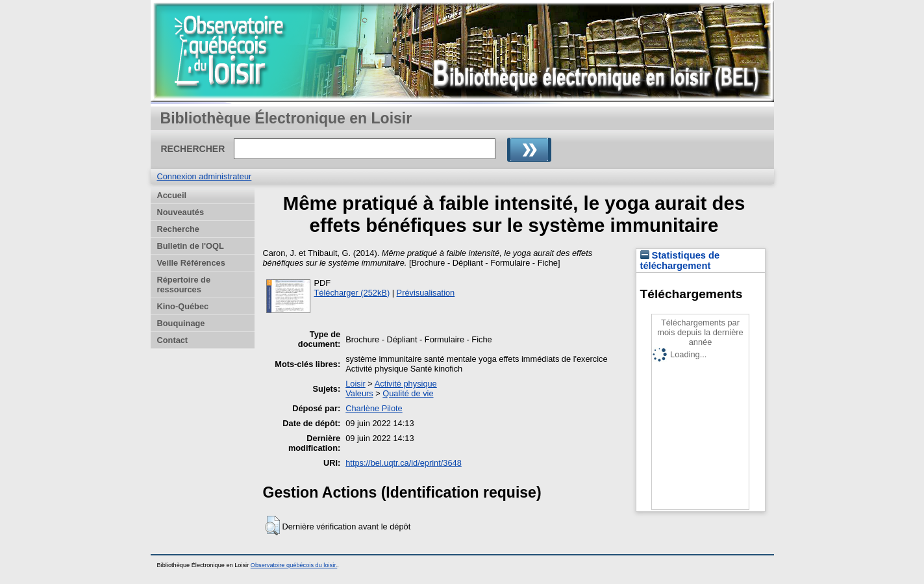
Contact (173, 340)
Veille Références (191, 263)
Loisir (356, 384)
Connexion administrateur (205, 176)
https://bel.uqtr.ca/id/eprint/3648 (404, 463)
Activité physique (406, 384)
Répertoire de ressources (184, 285)
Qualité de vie (408, 393)
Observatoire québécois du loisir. (294, 565)
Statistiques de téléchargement (680, 260)
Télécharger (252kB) (352, 293)
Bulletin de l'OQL (191, 246)
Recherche (178, 229)
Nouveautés (181, 212)
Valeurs (359, 393)
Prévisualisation (426, 293)
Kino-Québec (183, 306)
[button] (272, 526)
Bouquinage (181, 323)
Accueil (172, 195)
